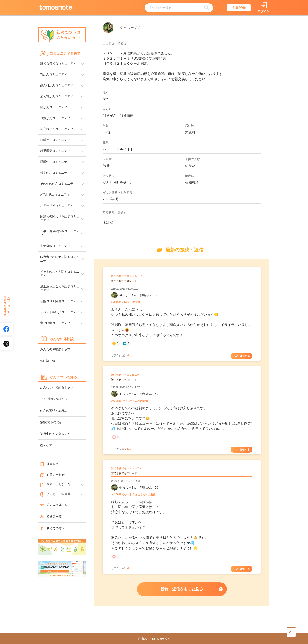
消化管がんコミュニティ (57, 96)
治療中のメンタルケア (55, 434)
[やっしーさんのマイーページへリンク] (114, 295)
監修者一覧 (51, 517)
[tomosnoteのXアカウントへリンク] (6, 344)
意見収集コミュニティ (55, 323)
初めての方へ (52, 528)
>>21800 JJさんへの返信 (126, 302)
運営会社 (49, 464)
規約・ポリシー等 (55, 484)
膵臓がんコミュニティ (55, 162)
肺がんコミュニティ (54, 107)
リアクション (121, 356)
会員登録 (239, 8)
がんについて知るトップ (57, 387)
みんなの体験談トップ (55, 349)
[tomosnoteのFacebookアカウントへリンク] (6, 329)
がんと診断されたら (54, 399)
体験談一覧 (48, 361)
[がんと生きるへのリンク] (62, 548)
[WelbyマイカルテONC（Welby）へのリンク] (62, 569)
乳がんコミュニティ (54, 74)
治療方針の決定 (51, 422)
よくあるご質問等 (55, 494)
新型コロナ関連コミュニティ (60, 301)
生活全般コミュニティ (55, 246)
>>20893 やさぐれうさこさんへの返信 (133, 495)
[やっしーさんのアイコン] (108, 28)
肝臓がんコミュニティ (55, 140)
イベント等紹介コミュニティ (60, 312)
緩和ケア (46, 445)
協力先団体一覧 (54, 505)
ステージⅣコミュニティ (57, 205)
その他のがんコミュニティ (58, 184)
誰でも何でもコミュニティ (58, 63)
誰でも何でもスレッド (124, 281)
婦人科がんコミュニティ (57, 85)
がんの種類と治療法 (54, 411)
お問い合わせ (52, 475)
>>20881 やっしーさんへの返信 (130, 401)
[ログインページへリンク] (264, 8)
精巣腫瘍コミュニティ (55, 151)
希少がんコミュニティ (55, 173)
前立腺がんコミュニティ (57, 129)
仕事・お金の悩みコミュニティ (60, 233)
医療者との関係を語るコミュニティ (60, 259)
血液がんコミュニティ (55, 118)
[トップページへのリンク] (56, 8)
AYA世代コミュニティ (55, 194)
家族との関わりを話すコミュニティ (60, 218)
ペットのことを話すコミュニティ (60, 273)
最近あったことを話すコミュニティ (60, 288)
